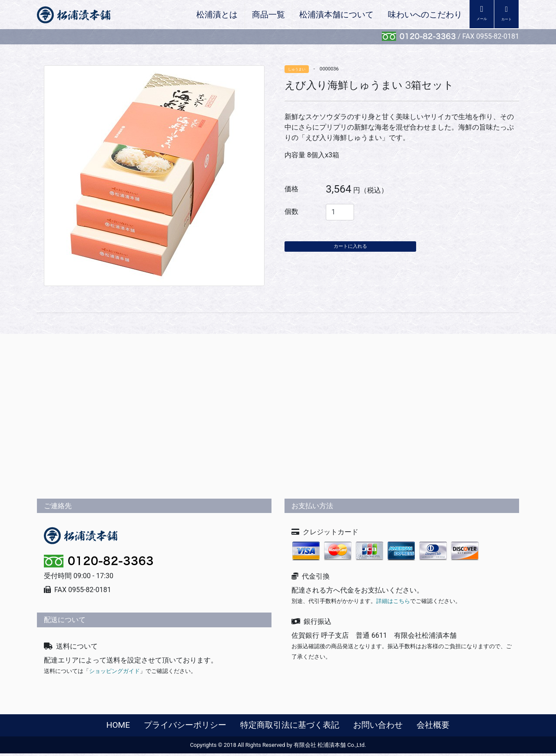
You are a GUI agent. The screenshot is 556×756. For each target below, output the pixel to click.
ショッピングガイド (114, 673)
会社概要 (433, 727)
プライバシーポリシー (185, 727)
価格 (291, 189)
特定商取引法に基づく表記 (290, 727)
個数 (291, 211)
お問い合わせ (378, 727)
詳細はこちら (393, 604)
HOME (118, 727)
